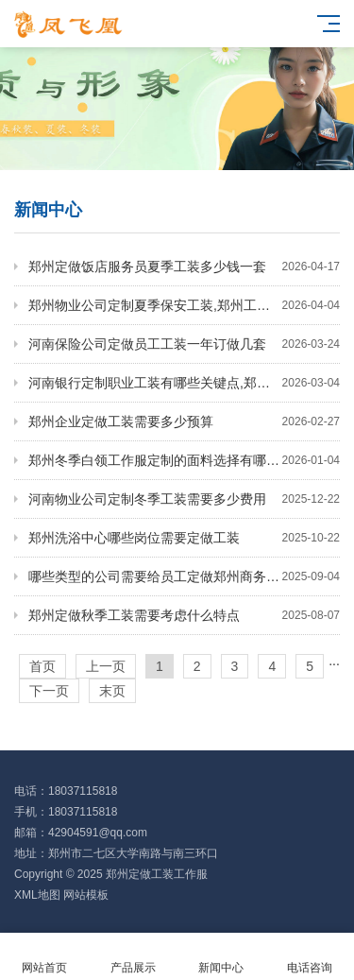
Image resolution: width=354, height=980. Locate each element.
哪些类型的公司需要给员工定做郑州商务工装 (184, 576)
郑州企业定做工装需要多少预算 (184, 421)
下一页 (49, 691)
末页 (112, 691)
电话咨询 (310, 957)
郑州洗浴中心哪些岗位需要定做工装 (184, 538)
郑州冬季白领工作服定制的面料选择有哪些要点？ (184, 460)
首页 (42, 666)
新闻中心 (222, 957)
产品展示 (133, 957)
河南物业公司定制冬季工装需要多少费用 (184, 499)
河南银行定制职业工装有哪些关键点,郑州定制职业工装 (184, 383)
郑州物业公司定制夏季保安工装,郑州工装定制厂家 (184, 305)
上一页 (106, 666)
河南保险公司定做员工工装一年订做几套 (184, 344)
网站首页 (44, 957)
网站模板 (86, 895)
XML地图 (37, 895)
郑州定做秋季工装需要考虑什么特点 (184, 615)
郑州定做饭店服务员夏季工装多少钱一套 (184, 266)
